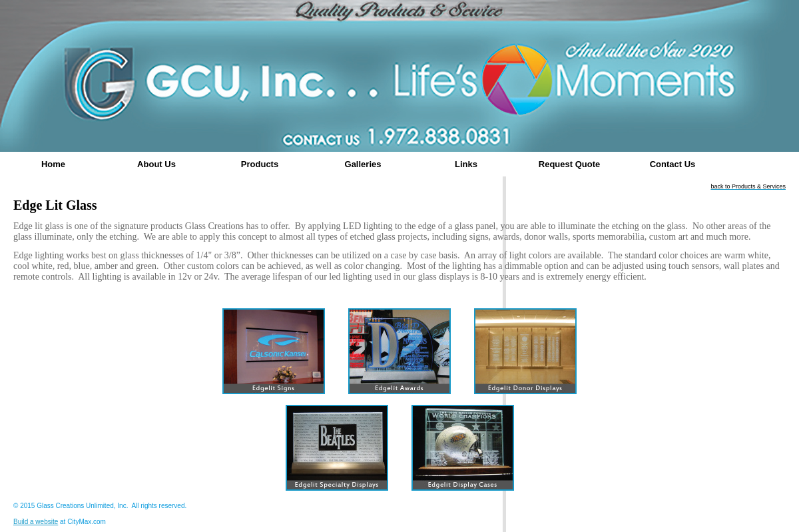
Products (260, 164)
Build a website (36, 522)
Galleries (363, 164)
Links (466, 164)
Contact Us (673, 164)
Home (53, 164)
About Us (156, 164)
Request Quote (569, 164)
